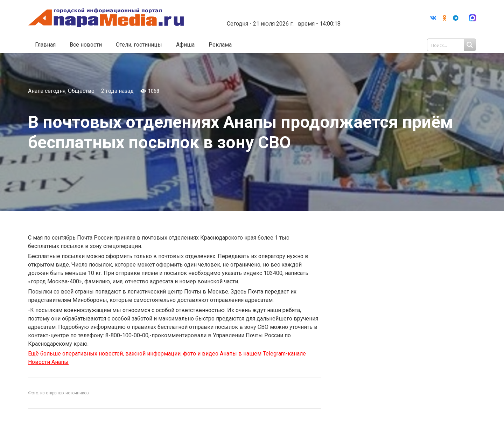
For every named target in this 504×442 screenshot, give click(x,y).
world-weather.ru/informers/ (282, 19)
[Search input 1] (452, 45)
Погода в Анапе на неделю (282, 12)
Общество (81, 91)
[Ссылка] (106, 18)
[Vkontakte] (433, 18)
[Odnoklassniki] (444, 18)
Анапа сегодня (47, 91)
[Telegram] (456, 18)
